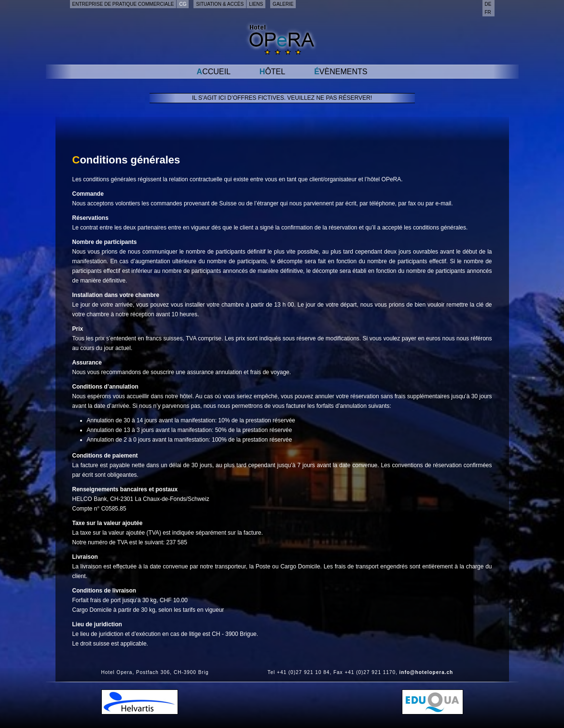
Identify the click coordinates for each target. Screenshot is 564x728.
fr (488, 12)
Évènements (341, 72)
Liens (256, 4)
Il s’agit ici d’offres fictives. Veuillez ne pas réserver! (282, 98)
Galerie (283, 4)
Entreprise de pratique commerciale (123, 4)
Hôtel (272, 72)
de (488, 4)
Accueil (214, 72)
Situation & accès (220, 4)
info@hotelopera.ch (426, 672)
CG (183, 4)
